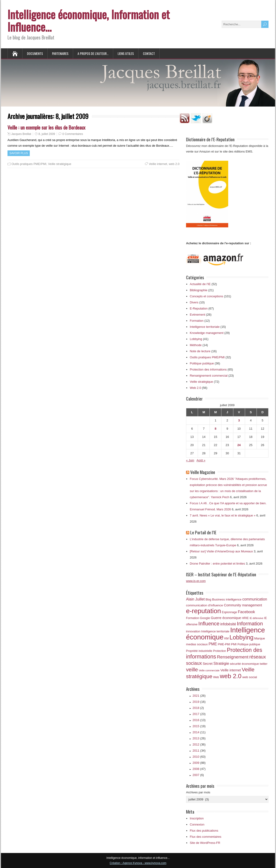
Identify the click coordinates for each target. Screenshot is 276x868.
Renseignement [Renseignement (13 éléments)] (233, 657)
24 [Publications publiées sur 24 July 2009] (239, 445)
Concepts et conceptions (206, 296)
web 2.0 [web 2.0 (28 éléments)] (231, 676)
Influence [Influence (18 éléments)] (209, 624)
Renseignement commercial (209, 376)
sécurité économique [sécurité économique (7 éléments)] (244, 664)
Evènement (198, 315)
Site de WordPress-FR (205, 843)
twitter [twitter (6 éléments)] (264, 664)
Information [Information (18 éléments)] (250, 624)
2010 (199, 757)
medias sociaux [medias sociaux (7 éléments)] (197, 644)
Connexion (197, 824)
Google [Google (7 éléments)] (205, 618)
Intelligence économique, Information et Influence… (89, 20)
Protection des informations (208, 369)
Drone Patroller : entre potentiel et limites (217, 564)
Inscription (197, 818)
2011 (199, 751)
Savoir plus (19, 153)
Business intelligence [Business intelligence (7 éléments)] (227, 599)
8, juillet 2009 (47, 134)
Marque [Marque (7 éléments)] (260, 638)
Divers (194, 302)
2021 (199, 696)
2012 (199, 744)
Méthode (196, 345)
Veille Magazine (203, 472)
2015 (199, 726)
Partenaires (60, 53)
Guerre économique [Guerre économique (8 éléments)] (226, 618)
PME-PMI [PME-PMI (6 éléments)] (224, 644)
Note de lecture (200, 351)
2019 (199, 702)
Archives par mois (198, 792)
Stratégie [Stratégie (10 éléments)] (221, 663)
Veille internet (158, 164)
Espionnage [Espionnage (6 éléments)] (229, 612)
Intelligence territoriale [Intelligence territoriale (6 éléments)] (215, 631)
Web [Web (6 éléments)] (216, 677)
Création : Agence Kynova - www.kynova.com (138, 863)
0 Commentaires (73, 134)
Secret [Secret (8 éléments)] (208, 664)
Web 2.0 (195, 388)
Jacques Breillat (21, 134)
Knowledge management (207, 333)
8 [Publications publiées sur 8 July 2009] (215, 429)
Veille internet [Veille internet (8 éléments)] (231, 670)
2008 (199, 769)
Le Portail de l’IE (203, 532)
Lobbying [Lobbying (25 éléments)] (241, 637)
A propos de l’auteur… (93, 53)
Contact (149, 53)
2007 (198, 775)
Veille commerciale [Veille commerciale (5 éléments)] (209, 670)
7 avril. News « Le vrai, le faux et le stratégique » (223, 515)
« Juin (190, 460)
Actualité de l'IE (200, 284)
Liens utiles (126, 53)
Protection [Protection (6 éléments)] (219, 651)
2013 (199, 738)
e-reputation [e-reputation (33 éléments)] (203, 611)
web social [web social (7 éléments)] (250, 677)
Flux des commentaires (205, 837)
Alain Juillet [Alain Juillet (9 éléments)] (195, 599)
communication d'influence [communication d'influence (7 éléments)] (205, 605)
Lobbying (196, 339)
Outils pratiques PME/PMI (29, 164)
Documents (35, 53)
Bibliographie (199, 290)
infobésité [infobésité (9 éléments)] (228, 624)
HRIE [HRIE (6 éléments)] (245, 618)
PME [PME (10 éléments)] (213, 644)
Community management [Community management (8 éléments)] (243, 605)
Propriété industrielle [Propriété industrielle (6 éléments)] (199, 651)
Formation (197, 321)
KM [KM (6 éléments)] (226, 639)
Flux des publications (204, 831)
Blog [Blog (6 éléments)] (208, 600)
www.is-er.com (196, 581)
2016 (199, 720)
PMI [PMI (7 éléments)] (234, 644)
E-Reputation (199, 308)
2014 (199, 732)
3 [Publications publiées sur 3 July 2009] (239, 420)
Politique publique (202, 363)
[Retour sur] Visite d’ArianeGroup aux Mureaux (221, 551)
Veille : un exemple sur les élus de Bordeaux (46, 127)
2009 (199, 763)
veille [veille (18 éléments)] (192, 670)
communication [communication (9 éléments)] (255, 599)
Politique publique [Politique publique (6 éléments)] (249, 644)
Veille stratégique (60, 164)
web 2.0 (174, 164)
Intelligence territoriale (205, 327)
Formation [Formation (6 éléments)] (192, 618)
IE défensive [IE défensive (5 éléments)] (256, 618)
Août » (201, 460)
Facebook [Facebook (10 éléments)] (246, 612)
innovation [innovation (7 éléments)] (193, 631)
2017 (199, 714)
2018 (198, 708)
